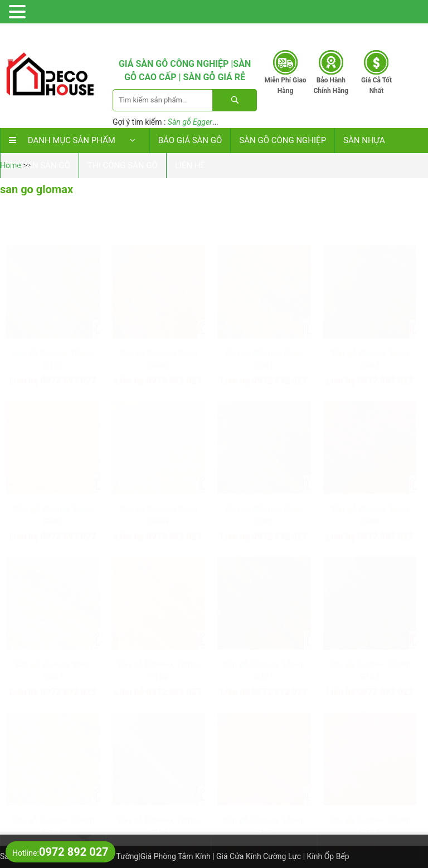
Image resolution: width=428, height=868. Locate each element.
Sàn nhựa (364, 140)
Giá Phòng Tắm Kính (176, 856)
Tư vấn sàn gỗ (40, 165)
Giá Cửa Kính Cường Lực (259, 856)
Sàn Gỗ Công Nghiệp (283, 140)
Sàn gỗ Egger (190, 122)
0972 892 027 (360, 33)
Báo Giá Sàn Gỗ (190, 140)
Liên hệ (190, 165)
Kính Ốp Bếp (328, 856)
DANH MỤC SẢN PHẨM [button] (75, 140)
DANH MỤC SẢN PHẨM (87, 14)
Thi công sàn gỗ (123, 165)
